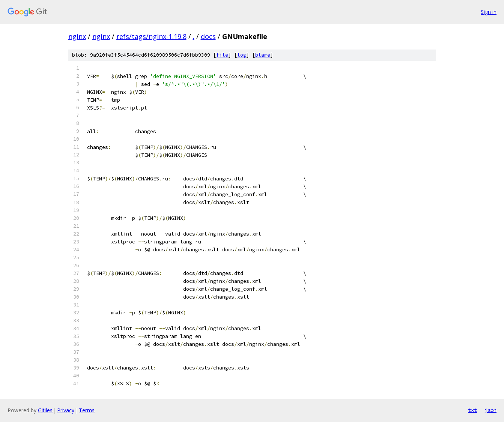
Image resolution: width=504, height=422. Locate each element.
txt (472, 410)
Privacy (66, 410)
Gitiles (45, 410)
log (242, 55)
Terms (87, 410)
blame (263, 55)
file (222, 55)
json (490, 410)
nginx (77, 36)
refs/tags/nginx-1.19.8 (151, 36)
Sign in (489, 12)
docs (208, 36)
